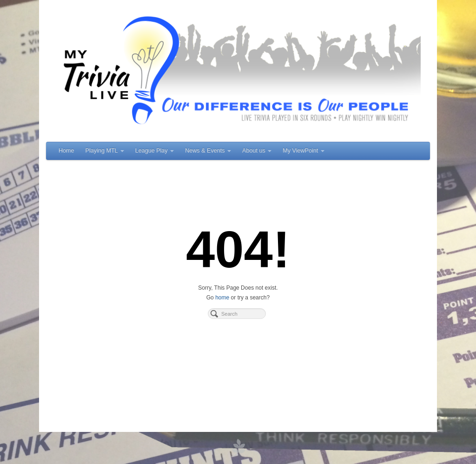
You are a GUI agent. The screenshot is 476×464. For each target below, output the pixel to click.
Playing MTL (105, 151)
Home (66, 151)
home (222, 298)
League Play (155, 151)
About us (257, 151)
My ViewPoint (304, 151)
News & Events (208, 151)
